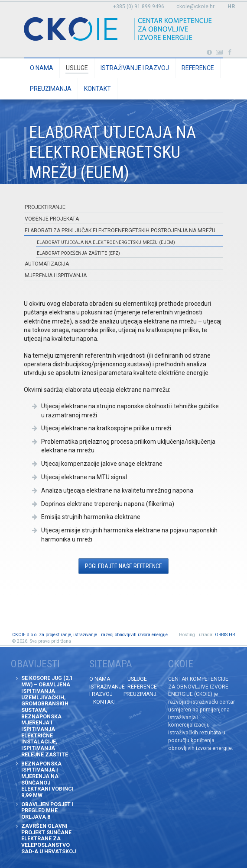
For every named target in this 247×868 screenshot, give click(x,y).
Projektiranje (45, 207)
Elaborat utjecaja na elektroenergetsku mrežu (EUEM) (106, 242)
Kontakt (97, 89)
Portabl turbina (209, 53)
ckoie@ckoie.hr (195, 6)
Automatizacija (47, 264)
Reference (198, 68)
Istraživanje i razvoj (135, 68)
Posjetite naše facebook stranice (230, 53)
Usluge (77, 68)
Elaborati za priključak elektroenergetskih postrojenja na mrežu (120, 231)
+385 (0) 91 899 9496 (139, 6)
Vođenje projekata (52, 219)
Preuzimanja (51, 89)
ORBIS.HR (225, 635)
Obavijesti (219, 53)
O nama (42, 68)
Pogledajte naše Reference (123, 566)
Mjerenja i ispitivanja (56, 275)
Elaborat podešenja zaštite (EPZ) (78, 253)
